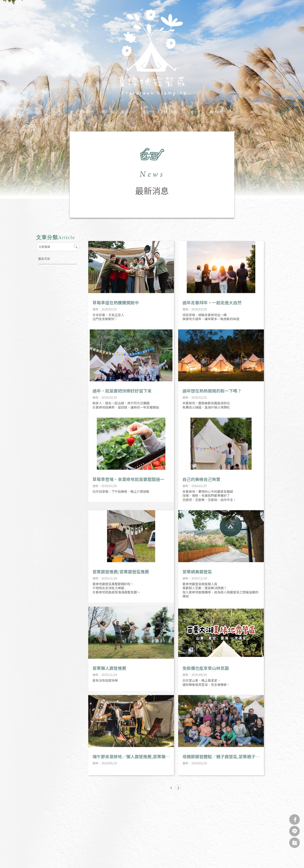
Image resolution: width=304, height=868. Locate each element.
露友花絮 (44, 259)
